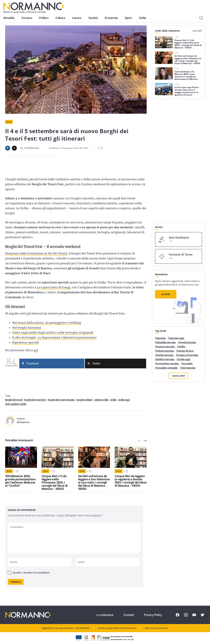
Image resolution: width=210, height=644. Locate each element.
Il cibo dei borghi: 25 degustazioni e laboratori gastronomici (54, 337)
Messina (161, 338)
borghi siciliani (84, 400)
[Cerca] (201, 18)
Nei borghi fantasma (27, 328)
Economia (111, 18)
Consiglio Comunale (167, 368)
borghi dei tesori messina (61, 400)
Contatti (129, 615)
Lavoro (77, 18)
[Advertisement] (179, 200)
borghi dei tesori (14, 400)
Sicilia (142, 18)
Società (93, 18)
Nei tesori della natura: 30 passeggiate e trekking (47, 323)
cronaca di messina (188, 355)
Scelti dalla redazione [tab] (167, 31)
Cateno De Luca (186, 351)
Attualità (9, 18)
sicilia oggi (124, 400)
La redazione (105, 615)
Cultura (60, 18)
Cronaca (27, 18)
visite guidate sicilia (16, 404)
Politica (44, 18)
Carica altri (178, 376)
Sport (128, 18)
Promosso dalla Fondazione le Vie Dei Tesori (36, 253)
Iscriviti (166, 294)
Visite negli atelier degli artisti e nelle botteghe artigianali (53, 333)
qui (36, 350)
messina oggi (177, 338)
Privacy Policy (153, 615)
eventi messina (188, 342)
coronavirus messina (168, 364)
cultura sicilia (101, 400)
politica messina (166, 359)
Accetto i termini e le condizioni (31, 573)
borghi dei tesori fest (35, 400)
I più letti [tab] (197, 31)
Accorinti (188, 364)
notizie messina (165, 355)
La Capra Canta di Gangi (54, 287)
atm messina (189, 368)
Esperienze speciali (25, 342)
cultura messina (165, 351)
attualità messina (166, 342)
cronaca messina (166, 347)
